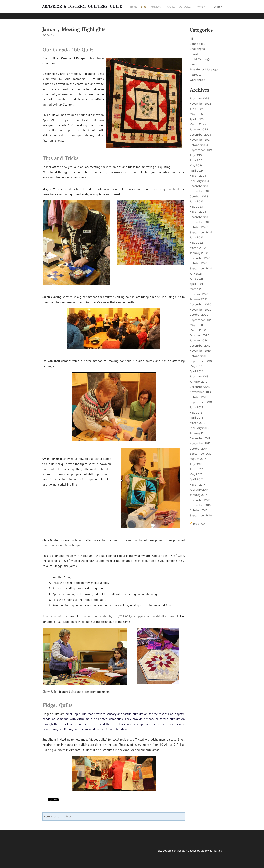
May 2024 (196, 163)
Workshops (197, 77)
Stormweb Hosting (211, 848)
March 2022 (198, 245)
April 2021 (196, 281)
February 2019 (199, 374)
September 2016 (201, 513)
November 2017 (200, 441)
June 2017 (196, 467)
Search (218, 8)
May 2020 (196, 322)
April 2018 (196, 415)
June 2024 (197, 158)
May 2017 (196, 472)
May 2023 (196, 204)
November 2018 (200, 389)
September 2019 (201, 359)
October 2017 (198, 446)
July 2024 (196, 153)
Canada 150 (197, 41)
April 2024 (197, 168)
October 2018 (199, 395)
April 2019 (196, 369)
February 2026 (199, 96)
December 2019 (200, 343)
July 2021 (196, 271)
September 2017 (201, 451)
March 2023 (198, 209)
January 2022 (199, 250)
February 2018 (199, 425)
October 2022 (199, 225)
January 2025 (199, 127)
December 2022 (200, 214)
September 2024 (201, 147)
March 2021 (197, 286)
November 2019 (200, 348)
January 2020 (199, 338)
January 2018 (199, 431)
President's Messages (204, 67)
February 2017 (199, 487)
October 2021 (199, 261)
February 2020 (199, 333)
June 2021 (196, 276)
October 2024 (199, 142)
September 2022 (201, 230)
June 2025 (197, 106)
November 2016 (200, 503)
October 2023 (199, 194)
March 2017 (197, 482)
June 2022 (197, 235)
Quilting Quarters (54, 747)
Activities (158, 8)
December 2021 (200, 256)
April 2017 (196, 477)
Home (135, 8)
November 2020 (201, 307)
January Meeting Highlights (74, 27)
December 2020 (200, 302)
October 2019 (199, 353)
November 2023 (201, 189)
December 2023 (200, 183)
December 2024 (200, 132)
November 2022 (200, 220)
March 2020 (198, 328)
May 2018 (196, 410)
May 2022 (196, 240)
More (202, 8)
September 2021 (201, 266)
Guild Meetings (200, 57)
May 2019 (196, 364)
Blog (145, 8)
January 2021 (198, 297)
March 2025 (198, 122)
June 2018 (196, 405)
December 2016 (200, 498)
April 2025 (197, 117)
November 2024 (200, 137)
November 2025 (200, 101)
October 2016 (199, 508)
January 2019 (198, 379)
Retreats (195, 72)
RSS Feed (199, 521)
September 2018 (201, 400)
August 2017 (198, 456)
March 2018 (197, 420)
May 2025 (196, 111)
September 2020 (201, 317)
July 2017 (195, 462)
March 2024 (198, 173)
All (191, 36)
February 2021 (199, 292)
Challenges (197, 46)
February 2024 (199, 178)
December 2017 (200, 436)
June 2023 (197, 199)
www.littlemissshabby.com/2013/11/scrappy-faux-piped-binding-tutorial (131, 614)
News (193, 62)
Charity (173, 8)
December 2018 (200, 384)
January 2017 (198, 492)
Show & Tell (51, 689)
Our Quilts (187, 8)
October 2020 (199, 312)
